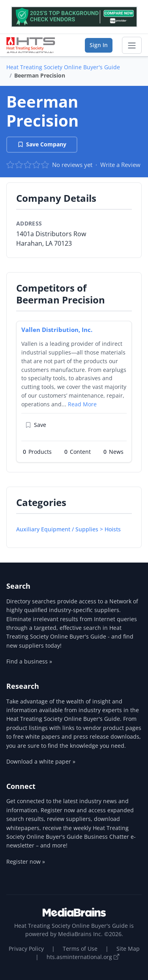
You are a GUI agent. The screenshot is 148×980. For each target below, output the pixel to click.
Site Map (128, 949)
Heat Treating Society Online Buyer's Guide (63, 67)
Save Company (42, 144)
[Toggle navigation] (132, 45)
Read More (82, 404)
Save (36, 425)
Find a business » (29, 661)
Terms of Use (80, 949)
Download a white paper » (41, 761)
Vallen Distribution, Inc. (57, 330)
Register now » (26, 862)
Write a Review (120, 165)
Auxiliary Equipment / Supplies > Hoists (68, 529)
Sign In (99, 45)
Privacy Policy (26, 949)
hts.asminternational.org (83, 957)
